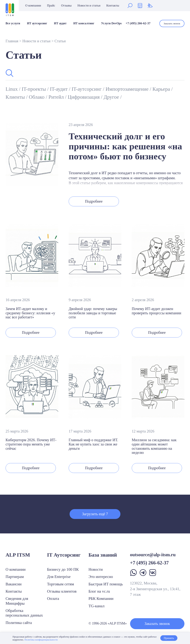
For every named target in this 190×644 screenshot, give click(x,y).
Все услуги (13, 23)
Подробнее (94, 201)
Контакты (113, 6)
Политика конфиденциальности (41, 640)
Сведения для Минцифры (17, 601)
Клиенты (16, 97)
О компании (33, 6)
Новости (96, 569)
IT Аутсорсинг (64, 555)
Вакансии (14, 584)
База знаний (103, 555)
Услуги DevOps (111, 23)
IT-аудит (59, 89)
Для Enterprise (59, 577)
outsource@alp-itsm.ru (153, 555)
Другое (112, 97)
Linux (12, 89)
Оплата (53, 599)
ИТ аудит (60, 23)
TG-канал (96, 606)
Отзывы (66, 6)
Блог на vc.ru (99, 591)
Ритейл (57, 97)
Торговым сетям (61, 584)
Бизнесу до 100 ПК (63, 569)
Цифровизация (84, 97)
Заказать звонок (172, 23)
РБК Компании (101, 599)
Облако (37, 97)
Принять (169, 638)
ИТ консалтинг (84, 23)
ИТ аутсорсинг (37, 23)
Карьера (162, 89)
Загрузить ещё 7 (95, 514)
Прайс (51, 6)
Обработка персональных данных (24, 613)
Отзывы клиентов (62, 591)
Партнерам (15, 577)
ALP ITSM (18, 555)
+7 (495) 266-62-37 (138, 23)
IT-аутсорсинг (87, 89)
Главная (12, 41)
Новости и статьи (89, 6)
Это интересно (101, 577)
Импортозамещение (128, 89)
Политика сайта (19, 623)
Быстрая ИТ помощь (106, 584)
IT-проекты (34, 89)
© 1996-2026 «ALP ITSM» (108, 623)
